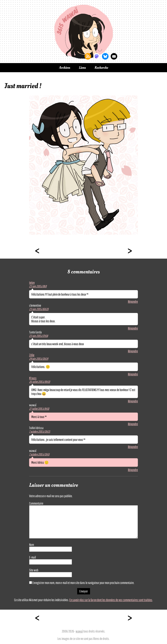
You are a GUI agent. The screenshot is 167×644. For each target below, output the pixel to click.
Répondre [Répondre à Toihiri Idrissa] (133, 447)
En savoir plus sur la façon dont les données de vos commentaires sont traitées (111, 600)
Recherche (101, 68)
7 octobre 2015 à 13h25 (40, 432)
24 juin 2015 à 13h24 (39, 359)
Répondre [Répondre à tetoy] (133, 301)
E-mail (33, 557)
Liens (82, 68)
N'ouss (33, 378)
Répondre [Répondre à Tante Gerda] (133, 351)
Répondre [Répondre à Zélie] (133, 374)
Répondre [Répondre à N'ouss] (133, 401)
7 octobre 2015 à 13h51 (39, 454)
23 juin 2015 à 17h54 (38, 336)
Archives (65, 68)
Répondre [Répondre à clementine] (133, 328)
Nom (32, 545)
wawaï (79, 631)
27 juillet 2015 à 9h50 (39, 409)
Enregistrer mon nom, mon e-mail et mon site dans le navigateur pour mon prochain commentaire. (83, 583)
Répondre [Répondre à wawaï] (133, 424)
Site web (34, 570)
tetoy (32, 283)
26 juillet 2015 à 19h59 (40, 382)
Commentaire (36, 503)
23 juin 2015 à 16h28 (39, 309)
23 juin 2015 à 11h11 (38, 286)
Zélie (32, 355)
